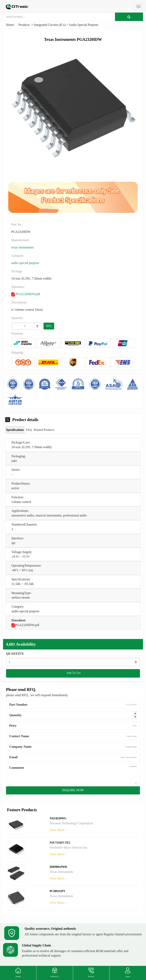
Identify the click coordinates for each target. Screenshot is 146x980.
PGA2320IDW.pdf (26, 294)
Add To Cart (73, 673)
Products (24, 25)
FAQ (29, 430)
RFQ (49, 326)
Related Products (44, 430)
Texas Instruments (23, 247)
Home (10, 25)
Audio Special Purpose (83, 25)
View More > (58, 830)
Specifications (15, 430)
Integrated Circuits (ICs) (50, 25)
